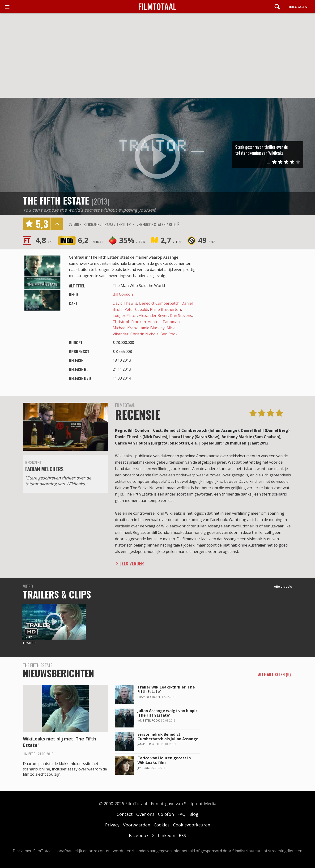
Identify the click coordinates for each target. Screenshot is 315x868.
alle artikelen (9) (275, 675)
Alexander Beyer (153, 316)
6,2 (91, 240)
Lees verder (132, 563)
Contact (125, 814)
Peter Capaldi (136, 309)
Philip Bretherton (165, 309)
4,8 (44, 240)
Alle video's (283, 586)
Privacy (112, 825)
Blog (194, 814)
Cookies (162, 825)
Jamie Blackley (152, 328)
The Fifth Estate (56, 200)
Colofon (166, 814)
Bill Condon (123, 294)
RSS (182, 835)
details (57, 224)
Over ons (145, 814)
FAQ (181, 814)
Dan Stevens (181, 316)
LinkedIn (167, 835)
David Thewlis (125, 303)
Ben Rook (169, 334)
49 (207, 240)
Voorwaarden (137, 825)
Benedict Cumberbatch (159, 303)
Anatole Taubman (164, 322)
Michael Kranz (125, 328)
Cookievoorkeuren (192, 825)
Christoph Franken (129, 322)
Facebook (139, 835)
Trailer (29, 643)
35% (132, 240)
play (157, 156)
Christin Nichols (144, 334)
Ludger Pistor (125, 316)
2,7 (171, 240)
